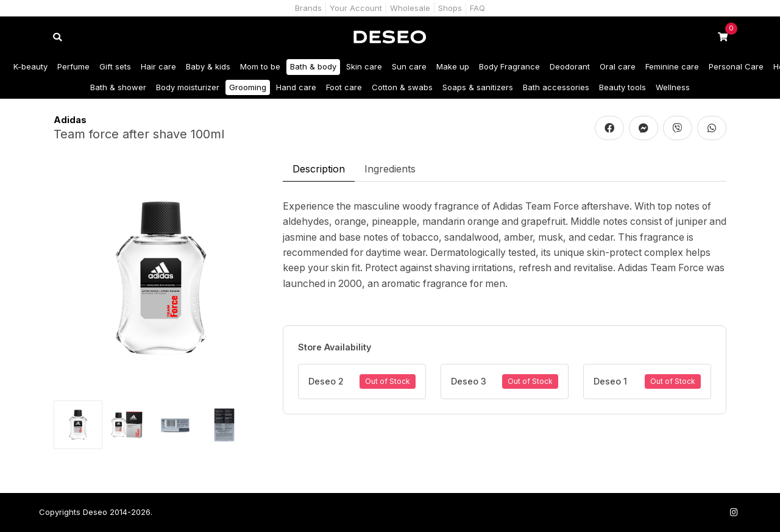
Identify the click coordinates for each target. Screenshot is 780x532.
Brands (308, 8)
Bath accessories (556, 87)
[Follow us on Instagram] (734, 512)
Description (319, 169)
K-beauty (30, 66)
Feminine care (672, 66)
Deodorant (570, 66)
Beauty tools (622, 87)
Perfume (73, 66)
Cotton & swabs (402, 87)
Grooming (248, 87)
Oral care (618, 66)
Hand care (296, 87)
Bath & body (313, 66)
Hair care (158, 66)
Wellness (673, 87)
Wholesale (410, 8)
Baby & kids (208, 66)
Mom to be (260, 66)
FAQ (477, 8)
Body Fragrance (509, 66)
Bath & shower (118, 87)
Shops (450, 8)
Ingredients (390, 169)
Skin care (364, 66)
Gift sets (115, 66)
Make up (453, 66)
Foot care (344, 87)
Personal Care (736, 66)
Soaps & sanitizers (478, 87)
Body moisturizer (188, 87)
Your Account (356, 8)
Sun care (409, 66)
